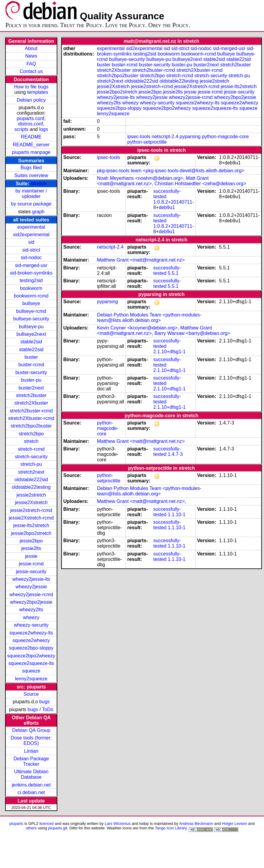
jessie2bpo (31, 541)
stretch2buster (31, 395)
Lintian (31, 751)
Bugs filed (31, 168)
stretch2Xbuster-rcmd (31, 418)
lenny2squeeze (31, 679)
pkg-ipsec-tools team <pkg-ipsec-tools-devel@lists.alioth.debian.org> (170, 171)
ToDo (48, 709)
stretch (38, 184)
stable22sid (31, 350)
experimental (31, 227)
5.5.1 (173, 273)
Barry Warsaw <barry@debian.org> (192, 333)
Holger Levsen (234, 823)
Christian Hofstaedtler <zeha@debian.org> (200, 184)
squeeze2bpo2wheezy (31, 656)
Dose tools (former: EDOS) (31, 741)
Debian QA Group (31, 730)
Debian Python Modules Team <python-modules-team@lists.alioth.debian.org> (149, 318)
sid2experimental (31, 235)
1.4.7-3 (175, 454)
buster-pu (31, 380)
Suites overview (31, 175)
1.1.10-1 (177, 515)
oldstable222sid (31, 480)
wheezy (31, 617)
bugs (45, 702)
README (31, 137)
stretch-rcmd (31, 449)
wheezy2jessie (31, 587)
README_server (31, 145)
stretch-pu (31, 464)
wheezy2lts (31, 610)
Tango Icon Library (171, 828)
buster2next (31, 388)
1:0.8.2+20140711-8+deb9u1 (174, 205)
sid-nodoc (31, 258)
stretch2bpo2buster (31, 426)
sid (31, 242)
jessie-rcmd (31, 564)
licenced (46, 823)
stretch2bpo (31, 434)
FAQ (31, 64)
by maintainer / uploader (31, 194)
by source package (31, 204)
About (31, 48)
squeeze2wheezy (31, 640)
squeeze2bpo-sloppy (31, 648)
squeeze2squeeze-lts (31, 663)
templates (38, 92)
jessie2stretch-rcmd (31, 510)
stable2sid (31, 342)
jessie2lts (31, 548)
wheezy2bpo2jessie (31, 602)
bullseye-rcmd (31, 311)
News (31, 56)
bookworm (31, 288)
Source (31, 694)
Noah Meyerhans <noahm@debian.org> (140, 178)
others (31, 828)
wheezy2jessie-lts (31, 579)
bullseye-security (31, 319)
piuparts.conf (30, 118)
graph (38, 212)
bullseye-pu (31, 327)
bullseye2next (31, 334)
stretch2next (31, 472)
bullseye (31, 303)
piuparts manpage (31, 152)
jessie (31, 556)
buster (31, 357)
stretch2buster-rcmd (31, 411)
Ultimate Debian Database (31, 774)
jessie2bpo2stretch (31, 533)
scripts (21, 129)
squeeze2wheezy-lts (31, 633)
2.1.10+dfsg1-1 (169, 352)
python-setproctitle (147, 142)
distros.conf (30, 124)
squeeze (31, 671)
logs (44, 129)
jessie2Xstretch (31, 502)
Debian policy (31, 100)
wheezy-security (31, 625)
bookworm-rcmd (31, 296)
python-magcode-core (225, 137)
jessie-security (31, 572)
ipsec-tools (139, 137)
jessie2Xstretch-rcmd (31, 518)
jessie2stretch (31, 495)
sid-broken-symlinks (31, 273)
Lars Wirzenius (118, 823)
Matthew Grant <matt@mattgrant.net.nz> (141, 260)
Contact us (31, 71)
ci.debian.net (31, 792)
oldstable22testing (31, 487)
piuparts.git (58, 828)
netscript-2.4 (165, 137)
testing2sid (31, 280)
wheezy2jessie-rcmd (31, 595)
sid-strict (31, 250)
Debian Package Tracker (31, 761)
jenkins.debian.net (31, 785)
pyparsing (190, 137)
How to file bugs (31, 87)
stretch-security (31, 457)
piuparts (16, 823)
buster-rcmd (31, 365)
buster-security (31, 372)
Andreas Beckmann (196, 823)
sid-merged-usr (31, 265)
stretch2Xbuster (31, 403)
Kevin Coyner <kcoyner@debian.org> (137, 328)
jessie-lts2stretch (31, 525)
